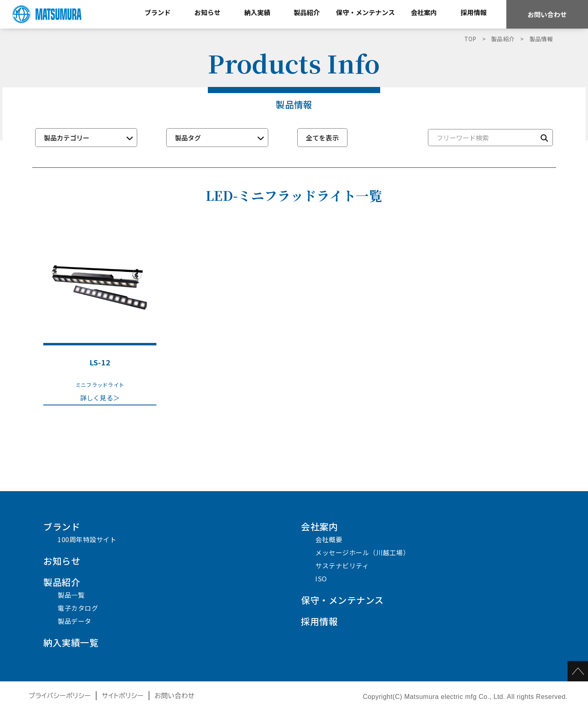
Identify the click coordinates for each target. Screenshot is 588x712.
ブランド (62, 526)
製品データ (75, 621)
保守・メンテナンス (342, 600)
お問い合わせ (547, 14)
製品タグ (188, 138)
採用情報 (319, 621)
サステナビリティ (342, 565)
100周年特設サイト (87, 539)
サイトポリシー (123, 696)
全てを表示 (323, 138)
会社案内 (319, 526)
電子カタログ (78, 608)
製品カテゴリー (67, 138)
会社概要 (329, 539)
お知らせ (62, 561)
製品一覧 (71, 595)
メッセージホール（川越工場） (362, 552)
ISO (321, 578)
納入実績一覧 (71, 642)
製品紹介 (62, 582)
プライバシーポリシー (60, 696)
